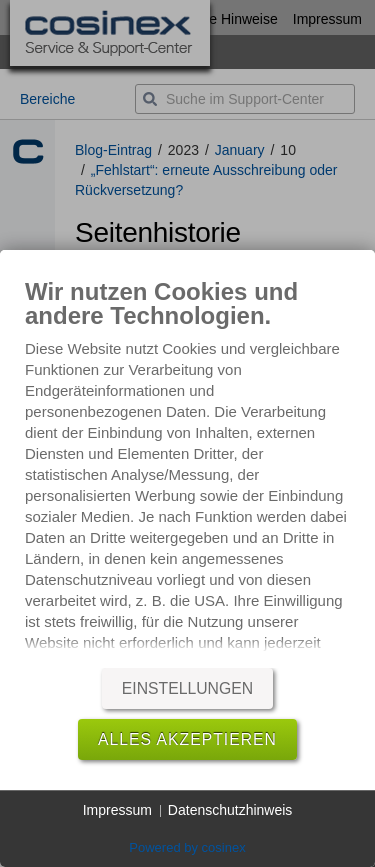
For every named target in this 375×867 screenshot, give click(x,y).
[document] (187, 467)
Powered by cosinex (187, 847)
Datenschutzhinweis (230, 810)
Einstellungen (187, 688)
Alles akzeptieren (187, 739)
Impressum (117, 810)
